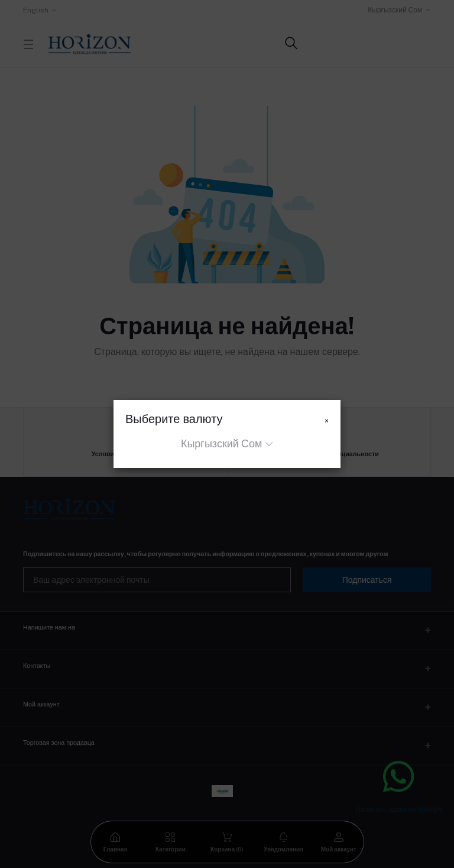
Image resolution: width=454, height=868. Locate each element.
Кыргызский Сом (221, 443)
